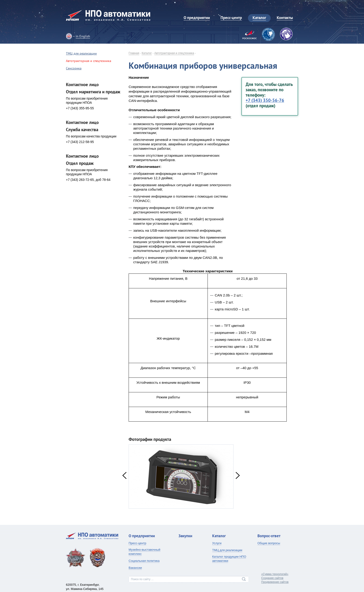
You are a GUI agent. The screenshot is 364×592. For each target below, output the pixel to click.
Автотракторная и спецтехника (174, 53)
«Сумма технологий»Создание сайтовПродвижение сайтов (275, 578)
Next (238, 475)
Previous (124, 475)
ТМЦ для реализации (81, 53)
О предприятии (142, 536)
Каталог (147, 53)
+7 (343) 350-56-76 (265, 100)
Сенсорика (74, 68)
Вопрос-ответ (269, 536)
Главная (134, 53)
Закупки (185, 536)
